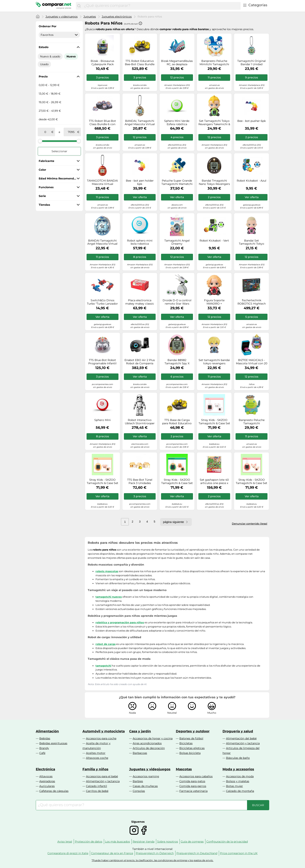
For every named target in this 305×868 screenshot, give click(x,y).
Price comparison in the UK (239, 853)
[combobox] (161, 6)
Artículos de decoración (149, 748)
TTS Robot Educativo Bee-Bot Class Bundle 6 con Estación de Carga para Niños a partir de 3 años (140, 63)
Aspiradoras (47, 781)
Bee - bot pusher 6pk (252, 121)
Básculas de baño (238, 758)
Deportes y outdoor (193, 731)
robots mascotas (107, 571)
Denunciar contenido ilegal (250, 524)
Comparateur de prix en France (112, 853)
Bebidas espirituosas (53, 743)
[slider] (40, 141)
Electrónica (45, 769)
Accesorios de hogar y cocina (153, 738)
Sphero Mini (103, 420)
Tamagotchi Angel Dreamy (177, 242)
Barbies (138, 781)
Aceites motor (96, 753)
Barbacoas (140, 753)
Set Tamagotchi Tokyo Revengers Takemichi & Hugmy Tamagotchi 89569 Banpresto (214, 123)
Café (42, 753)
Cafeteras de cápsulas (54, 791)
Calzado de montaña (240, 791)
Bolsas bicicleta (190, 753)
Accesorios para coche (101, 738)
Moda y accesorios (238, 769)
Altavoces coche (97, 758)
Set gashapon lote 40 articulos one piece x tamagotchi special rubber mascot (214, 481)
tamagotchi (103, 666)
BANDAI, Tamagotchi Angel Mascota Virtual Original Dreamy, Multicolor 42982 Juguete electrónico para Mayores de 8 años (140, 123)
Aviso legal (65, 842)
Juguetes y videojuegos (62, 17)
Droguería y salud (238, 731)
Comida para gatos (192, 781)
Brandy (44, 748)
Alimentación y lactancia (243, 743)
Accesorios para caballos (196, 776)
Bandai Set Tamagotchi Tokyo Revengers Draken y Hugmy (252, 242)
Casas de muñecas (145, 786)
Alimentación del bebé (241, 738)
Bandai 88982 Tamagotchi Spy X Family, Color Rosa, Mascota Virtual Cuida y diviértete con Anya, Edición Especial (177, 362)
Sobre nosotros (168, 842)
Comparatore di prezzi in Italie (68, 853)
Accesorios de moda (240, 776)
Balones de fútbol (191, 738)
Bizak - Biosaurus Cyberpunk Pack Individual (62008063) (103, 63)
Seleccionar (59, 151)
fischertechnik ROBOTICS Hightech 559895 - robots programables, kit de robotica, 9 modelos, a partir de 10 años (252, 302)
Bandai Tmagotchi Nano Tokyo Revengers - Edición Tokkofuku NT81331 (214, 182)
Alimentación (47, 731)
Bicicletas (186, 743)
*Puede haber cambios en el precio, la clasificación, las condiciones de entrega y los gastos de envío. (152, 860)
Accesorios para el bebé (102, 776)
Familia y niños (95, 769)
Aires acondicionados (147, 743)
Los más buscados (117, 842)
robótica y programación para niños (120, 622)
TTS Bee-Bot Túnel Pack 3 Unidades (140, 481)
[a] (71, 132)
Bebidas (45, 738)
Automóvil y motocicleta (104, 731)
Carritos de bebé (97, 791)
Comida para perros (193, 786)
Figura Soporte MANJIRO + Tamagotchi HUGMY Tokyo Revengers (214, 302)
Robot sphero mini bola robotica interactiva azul (140, 242)
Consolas (139, 791)
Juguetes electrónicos (117, 17)
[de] (45, 132)
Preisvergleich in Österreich (155, 853)
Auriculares (47, 786)
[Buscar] (79, 6)
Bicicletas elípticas (192, 748)
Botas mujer (234, 786)
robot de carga (106, 644)
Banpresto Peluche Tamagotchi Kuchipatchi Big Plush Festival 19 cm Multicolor (252, 422)
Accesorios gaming (146, 776)
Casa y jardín (140, 731)
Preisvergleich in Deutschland (197, 853)
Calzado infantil (96, 786)
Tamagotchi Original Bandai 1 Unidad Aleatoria (252, 63)
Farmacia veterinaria (193, 791)
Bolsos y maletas (238, 781)
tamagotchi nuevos (109, 597)
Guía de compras (192, 842)
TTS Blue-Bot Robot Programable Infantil (102, 362)
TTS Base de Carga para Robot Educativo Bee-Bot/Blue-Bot (177, 422)
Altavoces (46, 776)
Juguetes (90, 17)
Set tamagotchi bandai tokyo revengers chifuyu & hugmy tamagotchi (214, 362)
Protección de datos (89, 842)
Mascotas (184, 769)
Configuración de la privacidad (227, 842)
